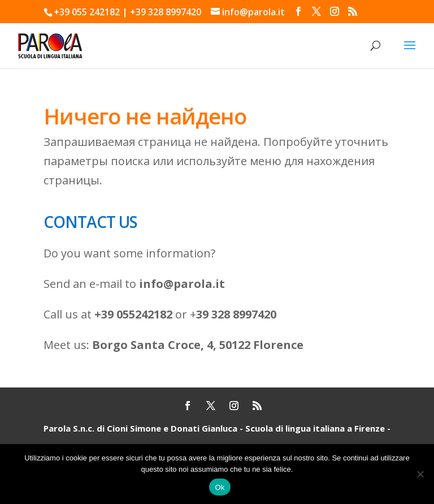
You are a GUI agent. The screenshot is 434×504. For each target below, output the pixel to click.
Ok (220, 487)
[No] (420, 474)
